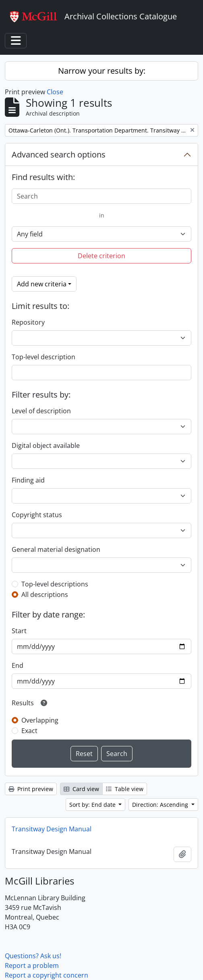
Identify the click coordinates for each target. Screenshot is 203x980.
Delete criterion (101, 256)
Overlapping (40, 720)
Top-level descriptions (55, 584)
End (18, 665)
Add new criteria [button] (42, 284)
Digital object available (46, 445)
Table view (125, 789)
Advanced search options (59, 154)
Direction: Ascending (161, 805)
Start (19, 631)
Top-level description (43, 357)
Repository (28, 322)
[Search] (101, 196)
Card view (81, 789)
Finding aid (28, 480)
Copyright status (37, 515)
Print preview (31, 789)
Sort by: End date (93, 805)
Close (55, 92)
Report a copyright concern (47, 975)
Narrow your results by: (102, 71)
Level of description (41, 411)
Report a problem (32, 965)
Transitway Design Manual (52, 829)
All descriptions (45, 595)
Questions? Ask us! (33, 956)
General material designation (56, 549)
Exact (29, 731)
